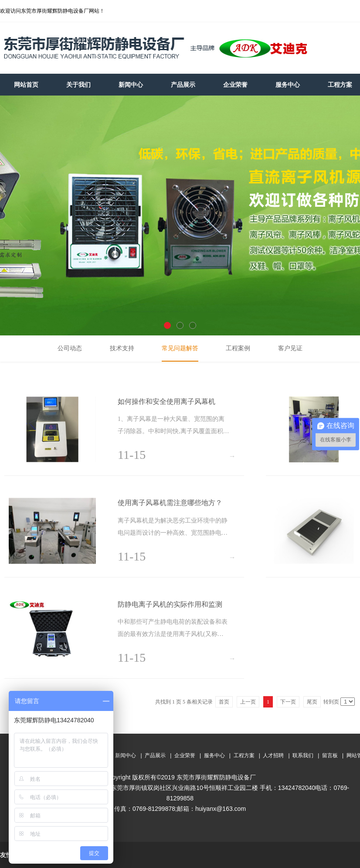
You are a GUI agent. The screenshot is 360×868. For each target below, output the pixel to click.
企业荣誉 (185, 755)
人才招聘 (273, 755)
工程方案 (244, 755)
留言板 (330, 755)
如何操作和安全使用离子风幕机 (166, 402)
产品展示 (155, 755)
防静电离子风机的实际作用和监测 (170, 604)
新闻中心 (126, 755)
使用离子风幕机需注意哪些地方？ (170, 503)
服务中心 (214, 755)
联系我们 (303, 755)
